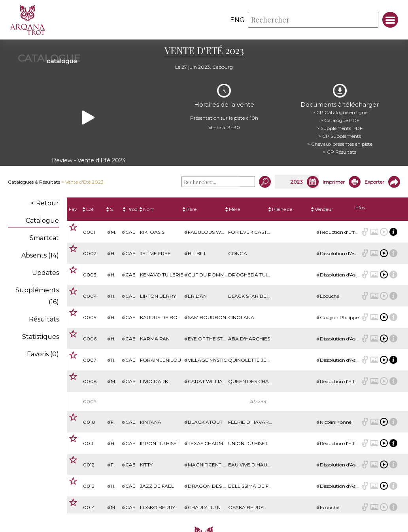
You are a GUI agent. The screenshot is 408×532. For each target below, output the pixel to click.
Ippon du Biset (160, 443)
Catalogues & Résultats (34, 182)
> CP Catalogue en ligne (340, 112)
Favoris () (43, 354)
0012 (89, 465)
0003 (90, 275)
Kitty (146, 465)
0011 (88, 443)
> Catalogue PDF (340, 120)
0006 (90, 339)
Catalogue (42, 221)
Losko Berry (158, 507)
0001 (89, 232)
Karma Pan (155, 339)
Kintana (151, 422)
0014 (89, 507)
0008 (90, 381)
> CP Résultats (340, 152)
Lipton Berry (158, 296)
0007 (90, 360)
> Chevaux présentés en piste (340, 144)
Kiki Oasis (152, 232)
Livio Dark (154, 381)
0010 (89, 422)
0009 (90, 401)
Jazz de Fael (157, 486)
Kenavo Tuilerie (162, 275)
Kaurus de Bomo (163, 317)
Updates (45, 273)
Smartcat (44, 238)
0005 (90, 317)
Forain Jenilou (161, 360)
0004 (90, 296)
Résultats (44, 319)
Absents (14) (40, 255)
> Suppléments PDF (340, 128)
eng (237, 20)
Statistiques (41, 337)
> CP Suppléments (340, 136)
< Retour (45, 203)
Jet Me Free (155, 253)
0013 (89, 486)
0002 (90, 253)
